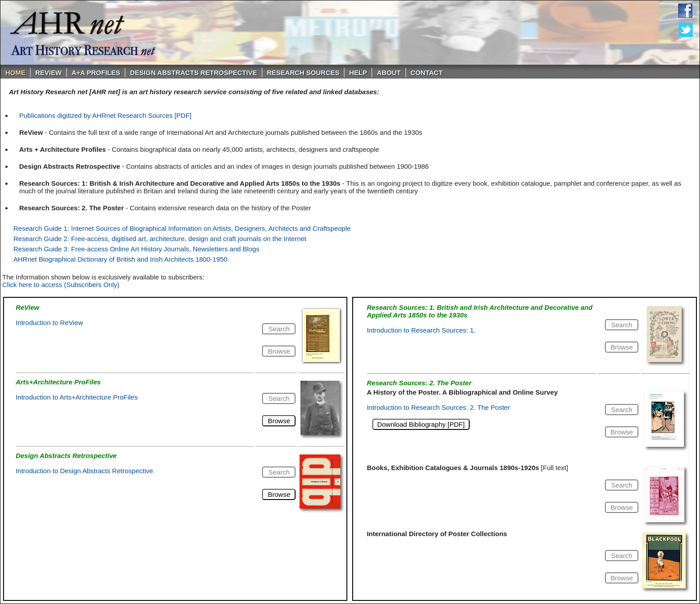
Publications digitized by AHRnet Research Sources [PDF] (105, 115)
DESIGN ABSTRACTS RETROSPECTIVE (193, 73)
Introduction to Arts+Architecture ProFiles (77, 397)
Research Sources (303, 73)
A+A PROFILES (96, 73)
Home (15, 73)
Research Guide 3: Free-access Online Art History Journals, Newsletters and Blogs (136, 249)
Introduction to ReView (49, 323)
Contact (427, 73)
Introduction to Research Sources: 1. (421, 330)
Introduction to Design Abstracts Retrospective (84, 471)
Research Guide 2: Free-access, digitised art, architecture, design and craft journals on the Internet (160, 239)
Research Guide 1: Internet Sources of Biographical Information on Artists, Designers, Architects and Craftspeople (182, 228)
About (389, 73)
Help (358, 73)
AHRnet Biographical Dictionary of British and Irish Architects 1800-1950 (120, 259)
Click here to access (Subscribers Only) (61, 285)
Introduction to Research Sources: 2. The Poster (439, 407)
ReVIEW (48, 73)
